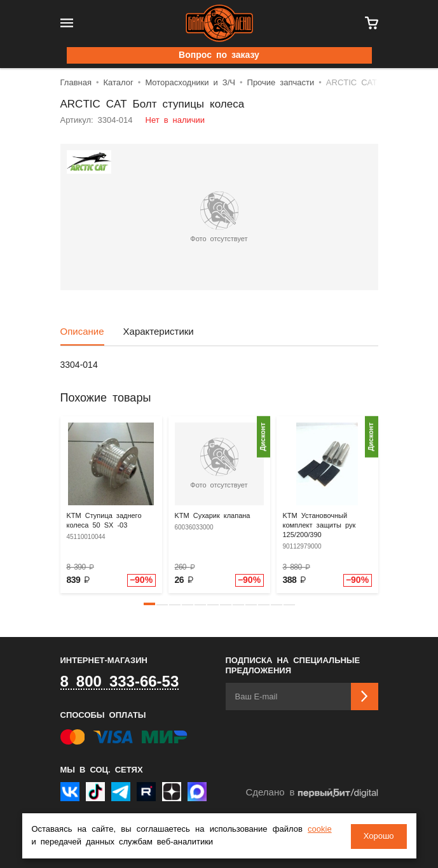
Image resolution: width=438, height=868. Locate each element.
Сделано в (311, 793)
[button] (149, 604)
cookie (320, 830)
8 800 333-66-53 (120, 682)
